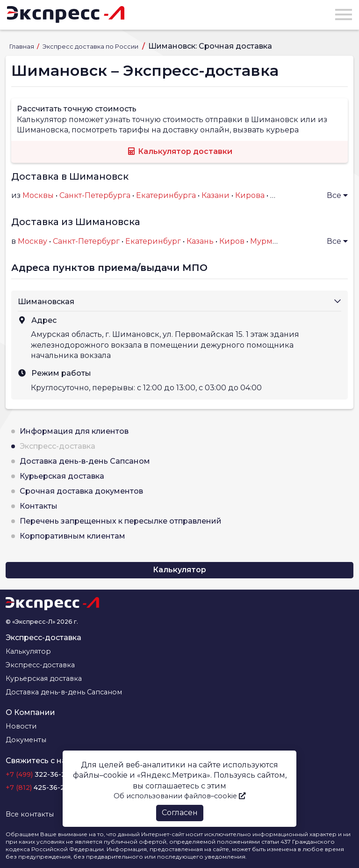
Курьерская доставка (62, 476)
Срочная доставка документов (81, 491)
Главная (22, 47)
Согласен (180, 813)
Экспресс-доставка (57, 446)
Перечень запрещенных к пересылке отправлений (121, 521)
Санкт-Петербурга (95, 195)
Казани (215, 195)
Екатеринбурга (166, 195)
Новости (21, 726)
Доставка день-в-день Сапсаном (85, 461)
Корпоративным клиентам (72, 536)
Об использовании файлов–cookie (179, 796)
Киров (232, 241)
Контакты (39, 506)
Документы (26, 740)
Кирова (250, 195)
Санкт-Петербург (86, 241)
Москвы (38, 195)
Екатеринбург (153, 241)
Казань (200, 241)
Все (337, 195)
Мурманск (270, 241)
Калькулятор (179, 570)
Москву (32, 241)
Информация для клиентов (74, 431)
